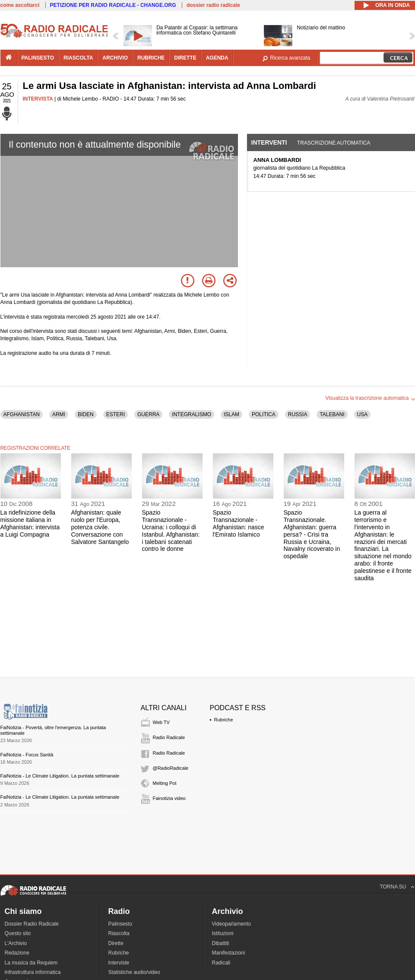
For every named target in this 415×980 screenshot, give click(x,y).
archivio (115, 58)
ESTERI (116, 414)
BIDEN (86, 414)
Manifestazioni (229, 953)
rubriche (151, 58)
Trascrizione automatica (334, 143)
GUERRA (148, 414)
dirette (185, 58)
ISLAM (231, 414)
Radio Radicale (169, 737)
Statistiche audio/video (134, 972)
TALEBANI (332, 414)
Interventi (269, 142)
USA (363, 414)
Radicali (221, 963)
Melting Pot (165, 783)
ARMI (59, 414)
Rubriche (224, 720)
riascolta (78, 58)
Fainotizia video (169, 798)
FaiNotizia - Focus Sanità (27, 755)
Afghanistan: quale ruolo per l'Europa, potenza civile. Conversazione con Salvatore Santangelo (100, 527)
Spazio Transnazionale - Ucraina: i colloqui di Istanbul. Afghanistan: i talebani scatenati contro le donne (171, 531)
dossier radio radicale (213, 5)
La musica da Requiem (31, 963)
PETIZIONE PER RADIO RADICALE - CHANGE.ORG (113, 5)
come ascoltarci (20, 5)
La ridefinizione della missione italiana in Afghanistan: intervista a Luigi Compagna (30, 523)
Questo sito (18, 933)
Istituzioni (223, 933)
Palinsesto (120, 924)
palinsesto (38, 58)
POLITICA (264, 414)
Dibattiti (221, 943)
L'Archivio (16, 943)
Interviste (119, 963)
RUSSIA (298, 414)
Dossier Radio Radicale (32, 924)
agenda (217, 58)
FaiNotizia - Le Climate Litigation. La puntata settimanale (60, 776)
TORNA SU (393, 887)
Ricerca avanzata (290, 58)
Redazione (17, 953)
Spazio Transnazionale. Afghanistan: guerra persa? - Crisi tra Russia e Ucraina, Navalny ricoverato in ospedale (312, 534)
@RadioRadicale (171, 768)
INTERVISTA (38, 99)
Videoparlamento (232, 924)
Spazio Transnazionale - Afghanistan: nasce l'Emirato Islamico (239, 523)
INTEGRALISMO (192, 414)
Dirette (116, 943)
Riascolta (119, 933)
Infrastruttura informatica (33, 972)
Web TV (161, 722)
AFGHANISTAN (22, 414)
